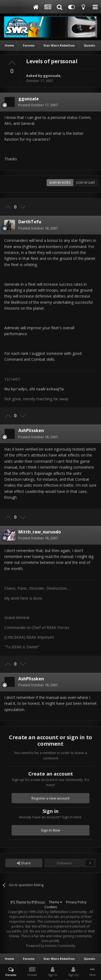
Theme (55, 902)
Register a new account (51, 798)
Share (24, 863)
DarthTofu (30, 222)
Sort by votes (60, 183)
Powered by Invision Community (51, 946)
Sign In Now (50, 830)
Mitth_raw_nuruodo (40, 532)
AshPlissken (31, 430)
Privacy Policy (76, 902)
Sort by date (86, 183)
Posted (38, 105)
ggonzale (52, 76)
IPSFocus (38, 902)
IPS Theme (18, 902)
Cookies (51, 907)
